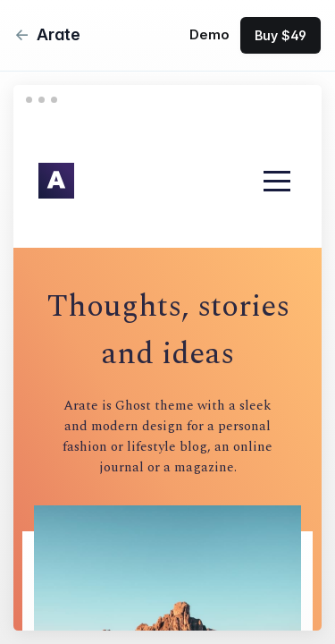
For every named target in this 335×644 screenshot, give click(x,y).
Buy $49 (281, 35)
